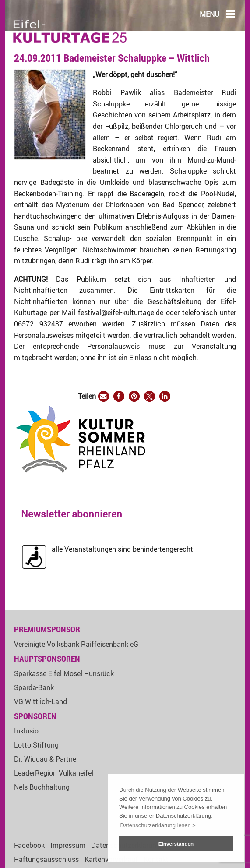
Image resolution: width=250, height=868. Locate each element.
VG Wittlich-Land (40, 701)
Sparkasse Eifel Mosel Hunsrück (64, 673)
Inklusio (26, 731)
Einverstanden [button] (176, 844)
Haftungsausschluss (46, 859)
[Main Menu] (231, 14)
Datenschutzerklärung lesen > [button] (158, 825)
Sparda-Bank (34, 687)
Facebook (29, 845)
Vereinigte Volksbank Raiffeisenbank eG (76, 644)
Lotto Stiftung (36, 745)
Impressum (68, 845)
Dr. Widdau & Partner (46, 759)
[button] (104, 396)
